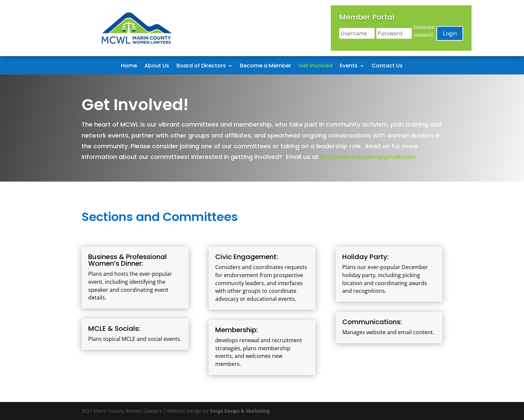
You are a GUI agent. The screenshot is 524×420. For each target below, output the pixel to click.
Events (349, 66)
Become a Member (266, 66)
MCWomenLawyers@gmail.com (368, 157)
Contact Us (387, 66)
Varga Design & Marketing (240, 411)
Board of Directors (201, 66)
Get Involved (315, 66)
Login (450, 33)
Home (129, 66)
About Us (157, 66)
